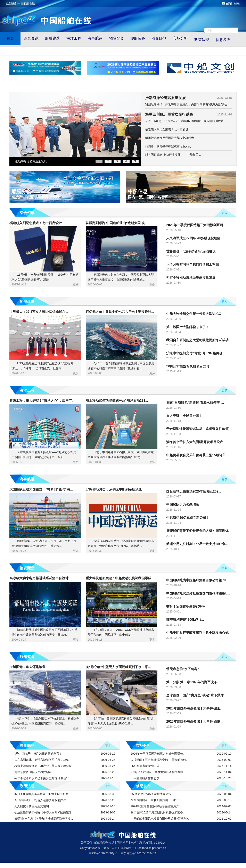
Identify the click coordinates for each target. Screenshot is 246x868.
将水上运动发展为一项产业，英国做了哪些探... (46, 766)
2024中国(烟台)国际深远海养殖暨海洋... (156, 806)
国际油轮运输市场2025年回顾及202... (194, 491)
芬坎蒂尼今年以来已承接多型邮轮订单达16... (45, 778)
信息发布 (223, 40)
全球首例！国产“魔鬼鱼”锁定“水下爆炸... (196, 695)
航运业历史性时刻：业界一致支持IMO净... (197, 544)
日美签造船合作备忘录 (145, 778)
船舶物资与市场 (104, 843)
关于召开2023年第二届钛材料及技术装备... (158, 812)
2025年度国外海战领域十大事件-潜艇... (195, 708)
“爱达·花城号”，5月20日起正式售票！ (40, 754)
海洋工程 (74, 38)
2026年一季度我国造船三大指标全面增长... (158, 754)
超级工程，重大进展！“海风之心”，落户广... (42, 401)
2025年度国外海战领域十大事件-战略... (195, 721)
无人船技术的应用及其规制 (33, 806)
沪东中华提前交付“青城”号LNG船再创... (196, 353)
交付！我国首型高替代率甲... (187, 606)
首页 (10, 38)
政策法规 (202, 40)
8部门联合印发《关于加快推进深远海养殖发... (45, 819)
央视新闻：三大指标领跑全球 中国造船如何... (159, 760)
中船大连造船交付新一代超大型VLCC (194, 314)
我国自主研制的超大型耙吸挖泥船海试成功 (197, 340)
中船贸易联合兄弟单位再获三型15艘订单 (196, 455)
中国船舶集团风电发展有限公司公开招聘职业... (161, 819)
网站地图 (123, 843)
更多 (224, 213)
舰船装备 (138, 38)
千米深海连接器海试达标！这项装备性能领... (199, 429)
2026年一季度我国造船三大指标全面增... (196, 225)
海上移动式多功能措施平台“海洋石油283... (117, 401)
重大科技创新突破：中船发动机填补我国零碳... (120, 578)
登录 (237, 3)
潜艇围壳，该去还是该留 (27, 667)
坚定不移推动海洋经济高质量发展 (191, 278)
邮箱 (229, 3)
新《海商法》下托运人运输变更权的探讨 (42, 800)
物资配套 (116, 38)
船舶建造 (52, 38)
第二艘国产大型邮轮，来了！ (188, 327)
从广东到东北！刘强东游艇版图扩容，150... (44, 760)
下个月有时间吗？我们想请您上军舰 (192, 264)
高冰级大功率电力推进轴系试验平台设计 (39, 578)
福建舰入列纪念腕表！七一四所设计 (36, 223)
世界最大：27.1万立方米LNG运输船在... (39, 312)
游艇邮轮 (159, 38)
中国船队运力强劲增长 (183, 505)
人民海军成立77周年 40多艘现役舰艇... (195, 238)
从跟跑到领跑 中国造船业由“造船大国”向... (117, 223)
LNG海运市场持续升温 (145, 766)
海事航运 (95, 38)
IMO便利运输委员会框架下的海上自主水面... (44, 794)
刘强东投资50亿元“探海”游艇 (34, 772)
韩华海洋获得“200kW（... (185, 620)
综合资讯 (31, 38)
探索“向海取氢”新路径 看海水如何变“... (195, 403)
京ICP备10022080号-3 (103, 853)
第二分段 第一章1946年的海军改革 (192, 682)
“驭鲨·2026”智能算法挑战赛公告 (151, 794)
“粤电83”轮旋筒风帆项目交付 (188, 366)
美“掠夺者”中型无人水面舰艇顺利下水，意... (118, 667)
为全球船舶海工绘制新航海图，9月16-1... (157, 800)
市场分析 (180, 38)
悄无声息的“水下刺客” (183, 669)
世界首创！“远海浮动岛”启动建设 (191, 251)
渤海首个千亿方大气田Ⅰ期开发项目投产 (195, 442)
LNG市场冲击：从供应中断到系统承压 (114, 489)
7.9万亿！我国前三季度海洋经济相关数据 (157, 772)
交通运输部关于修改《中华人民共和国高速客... (46, 812)
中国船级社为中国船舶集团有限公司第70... (197, 580)
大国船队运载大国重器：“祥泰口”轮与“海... (41, 489)
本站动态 (136, 843)
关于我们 (86, 843)
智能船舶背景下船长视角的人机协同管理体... (199, 531)
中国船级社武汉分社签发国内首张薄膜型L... (198, 593)
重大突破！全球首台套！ (184, 416)
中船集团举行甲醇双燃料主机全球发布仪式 (197, 633)
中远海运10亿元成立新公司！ (188, 518)
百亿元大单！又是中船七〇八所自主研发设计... (120, 312)
